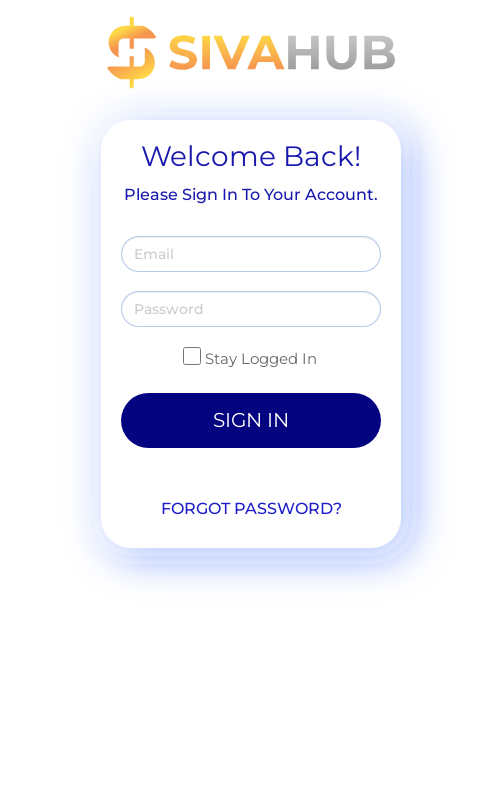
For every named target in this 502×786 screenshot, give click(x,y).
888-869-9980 (217, 655)
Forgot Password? (251, 508)
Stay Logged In (261, 358)
